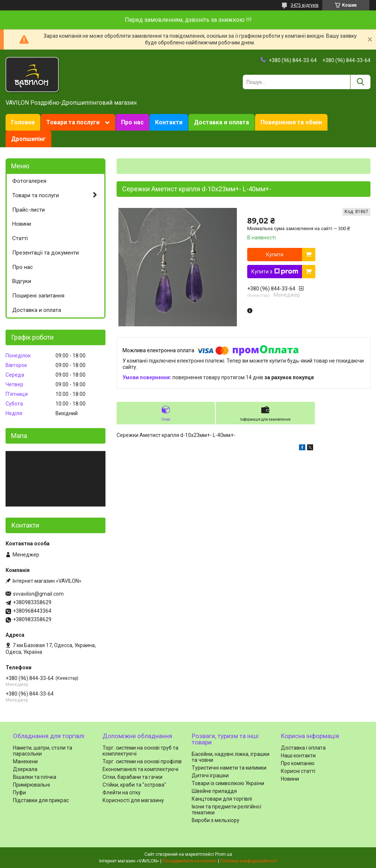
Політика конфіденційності (249, 861)
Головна (23, 122)
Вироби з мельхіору (216, 820)
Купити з (275, 272)
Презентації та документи (46, 253)
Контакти (169, 122)
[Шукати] (360, 82)
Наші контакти (298, 756)
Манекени (25, 761)
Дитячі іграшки (210, 776)
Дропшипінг (28, 139)
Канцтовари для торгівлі (222, 799)
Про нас (132, 122)
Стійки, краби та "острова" (134, 785)
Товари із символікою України (228, 783)
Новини (22, 224)
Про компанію (298, 763)
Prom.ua (224, 854)
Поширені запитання (38, 296)
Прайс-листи (28, 210)
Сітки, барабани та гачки (132, 777)
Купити (275, 255)
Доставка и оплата (221, 122)
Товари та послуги (73, 122)
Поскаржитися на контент (190, 861)
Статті (20, 238)
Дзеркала (25, 769)
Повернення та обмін (291, 122)
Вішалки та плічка (35, 777)
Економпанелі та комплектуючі (140, 769)
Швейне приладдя (214, 791)
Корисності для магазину (133, 800)
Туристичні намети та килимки (229, 768)
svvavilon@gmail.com (38, 594)
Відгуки (22, 281)
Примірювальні (31, 785)
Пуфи (19, 793)
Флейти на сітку (122, 793)
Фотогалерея (29, 181)
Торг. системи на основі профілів (142, 761)
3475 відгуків (305, 5)
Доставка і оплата (303, 748)
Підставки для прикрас (41, 800)
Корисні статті (298, 771)
